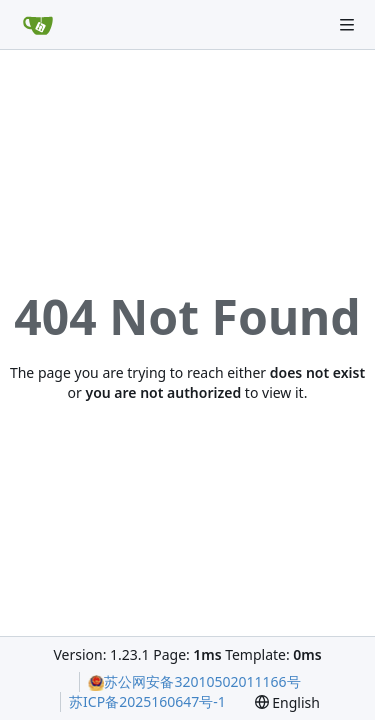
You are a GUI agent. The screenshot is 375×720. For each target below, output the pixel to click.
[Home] (38, 25)
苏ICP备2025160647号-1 (147, 701)
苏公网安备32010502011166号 (194, 681)
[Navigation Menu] (347, 25)
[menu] (287, 702)
